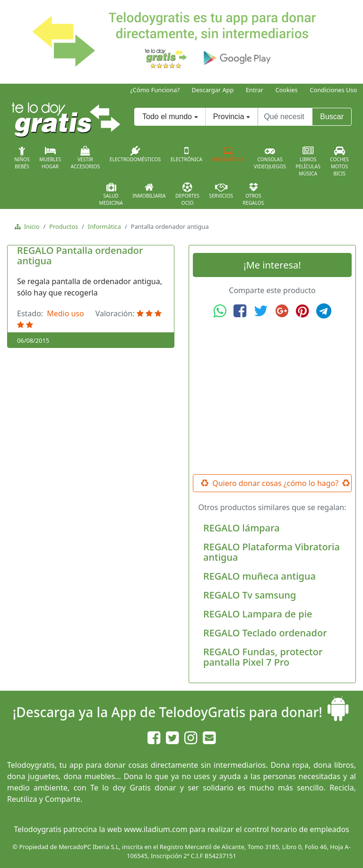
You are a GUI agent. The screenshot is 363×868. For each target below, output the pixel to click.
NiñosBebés (22, 158)
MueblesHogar (50, 158)
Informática (228, 154)
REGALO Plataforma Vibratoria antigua (272, 552)
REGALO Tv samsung (250, 595)
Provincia (229, 117)
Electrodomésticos (135, 154)
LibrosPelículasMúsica (308, 161)
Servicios (221, 191)
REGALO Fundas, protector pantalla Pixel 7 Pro (263, 657)
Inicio (30, 226)
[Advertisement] (272, 397)
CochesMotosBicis (339, 161)
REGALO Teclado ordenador (265, 633)
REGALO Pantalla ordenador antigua (80, 256)
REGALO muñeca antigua (259, 576)
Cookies (287, 90)
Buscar (332, 117)
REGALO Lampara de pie (258, 614)
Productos (64, 226)
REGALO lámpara (242, 528)
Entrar (255, 90)
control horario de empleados (297, 829)
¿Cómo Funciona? (155, 90)
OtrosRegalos (254, 194)
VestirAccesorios (86, 158)
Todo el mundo (167, 117)
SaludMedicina (111, 194)
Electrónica (187, 154)
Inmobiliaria (149, 191)
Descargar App (213, 90)
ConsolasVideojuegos (270, 158)
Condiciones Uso (333, 90)
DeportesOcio (187, 194)
